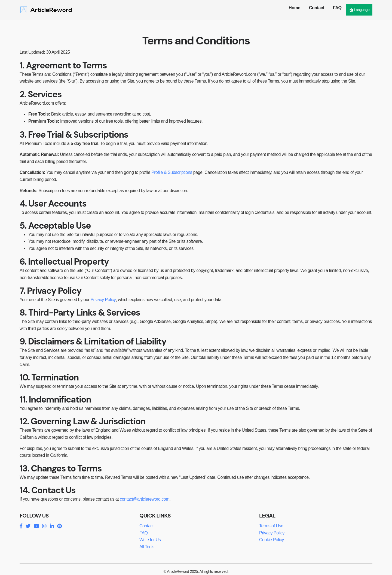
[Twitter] (28, 526)
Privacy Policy (103, 300)
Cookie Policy (272, 540)
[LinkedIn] (52, 526)
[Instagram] (44, 526)
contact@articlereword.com (145, 499)
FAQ (337, 8)
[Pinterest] (59, 526)
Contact (317, 8)
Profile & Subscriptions (172, 172)
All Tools (147, 547)
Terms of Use (271, 526)
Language (359, 10)
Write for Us (150, 540)
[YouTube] (36, 526)
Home (294, 8)
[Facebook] (21, 526)
